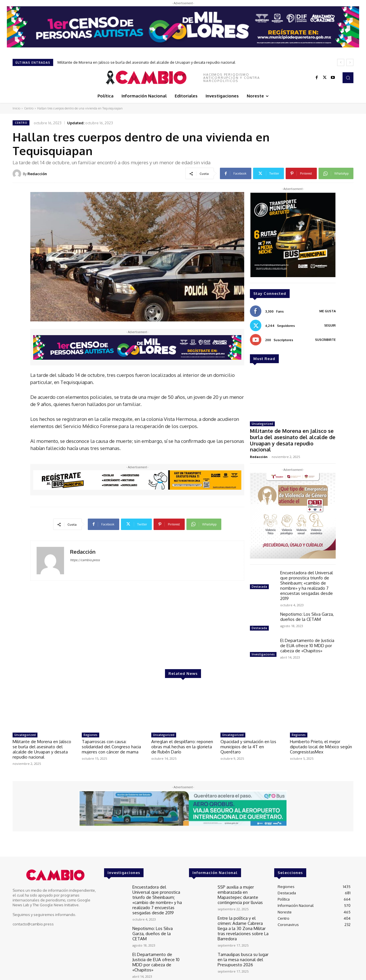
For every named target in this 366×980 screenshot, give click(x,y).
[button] (348, 78)
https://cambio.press (85, 560)
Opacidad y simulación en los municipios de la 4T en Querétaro (248, 738)
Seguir (330, 325)
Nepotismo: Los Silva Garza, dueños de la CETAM (307, 607)
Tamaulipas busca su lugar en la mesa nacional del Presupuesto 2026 (241, 943)
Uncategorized (262, 424)
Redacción (37, 174)
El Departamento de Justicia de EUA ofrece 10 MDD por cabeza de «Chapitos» (307, 636)
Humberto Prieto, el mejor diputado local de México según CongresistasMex (321, 738)
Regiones (90, 726)
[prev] (341, 62)
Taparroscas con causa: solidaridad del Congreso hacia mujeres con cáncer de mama (111, 738)
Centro (29, 108)
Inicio (16, 108)
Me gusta (328, 311)
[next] (350, 62)
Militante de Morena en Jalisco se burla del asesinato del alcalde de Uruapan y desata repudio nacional (146, 62)
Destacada (259, 577)
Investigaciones (263, 645)
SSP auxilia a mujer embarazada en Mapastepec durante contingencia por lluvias (242, 884)
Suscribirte (325, 340)
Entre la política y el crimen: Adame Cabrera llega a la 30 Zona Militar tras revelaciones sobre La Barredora (242, 915)
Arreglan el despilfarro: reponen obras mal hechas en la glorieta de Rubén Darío (182, 738)
